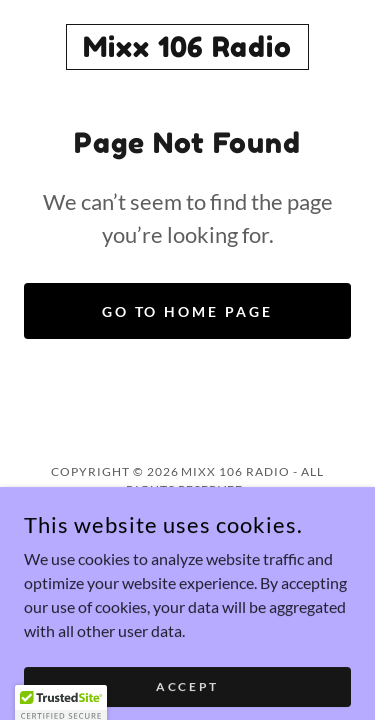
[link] (187, 47)
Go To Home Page (188, 311)
